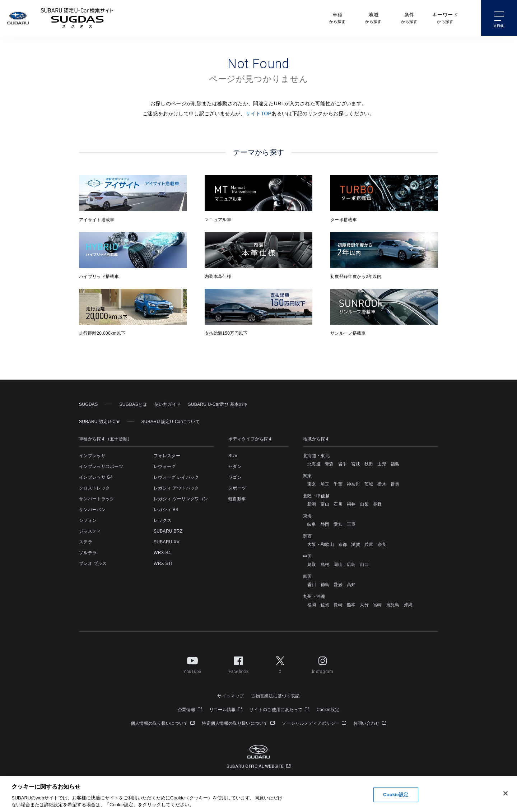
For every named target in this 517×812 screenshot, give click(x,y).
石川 (338, 504)
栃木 (382, 484)
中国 (308, 556)
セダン (235, 467)
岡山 (338, 565)
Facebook (239, 664)
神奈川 (353, 484)
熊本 (351, 605)
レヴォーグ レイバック (176, 477)
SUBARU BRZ (168, 531)
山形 (382, 464)
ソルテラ (88, 553)
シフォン (88, 520)
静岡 (325, 524)
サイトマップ (230, 696)
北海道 (314, 464)
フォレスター (167, 456)
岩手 (343, 464)
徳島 (325, 585)
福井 (351, 504)
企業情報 (190, 710)
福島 (395, 464)
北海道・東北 (316, 456)
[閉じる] (506, 799)
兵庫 (369, 544)
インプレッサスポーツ (101, 467)
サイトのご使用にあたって (279, 710)
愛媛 (338, 585)
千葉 (338, 484)
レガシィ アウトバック (176, 488)
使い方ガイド (168, 404)
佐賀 (325, 605)
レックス (162, 520)
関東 (308, 476)
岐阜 (312, 524)
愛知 (338, 524)
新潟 (312, 504)
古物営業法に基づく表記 (275, 696)
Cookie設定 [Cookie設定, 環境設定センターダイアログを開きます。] (396, 800)
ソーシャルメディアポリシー (314, 723)
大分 (364, 605)
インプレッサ (92, 456)
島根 (325, 565)
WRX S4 (162, 553)
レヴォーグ (165, 467)
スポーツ (237, 488)
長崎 (338, 605)
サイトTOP (259, 113)
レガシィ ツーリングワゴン (181, 499)
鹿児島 (393, 605)
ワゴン (235, 477)
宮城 (356, 464)
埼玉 (325, 484)
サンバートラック (97, 499)
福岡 (312, 605)
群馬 (395, 484)
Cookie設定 (328, 710)
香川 (312, 585)
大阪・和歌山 (321, 544)
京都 (343, 544)
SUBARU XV (167, 542)
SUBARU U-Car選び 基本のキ (218, 404)
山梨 (364, 504)
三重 (351, 524)
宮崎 (378, 605)
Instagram (323, 664)
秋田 (369, 464)
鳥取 (312, 565)
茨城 (369, 484)
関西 (308, 536)
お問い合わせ (370, 723)
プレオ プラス (93, 563)
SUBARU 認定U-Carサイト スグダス (77, 18)
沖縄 (408, 605)
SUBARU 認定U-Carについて (171, 422)
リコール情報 (226, 710)
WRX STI (163, 563)
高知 (351, 585)
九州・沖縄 (314, 597)
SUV (233, 456)
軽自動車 (237, 499)
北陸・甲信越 (316, 496)
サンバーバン (92, 510)
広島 (351, 565)
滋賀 (356, 544)
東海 (308, 516)
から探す (337, 17)
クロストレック (94, 488)
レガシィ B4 (166, 510)
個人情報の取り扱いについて (163, 723)
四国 (308, 576)
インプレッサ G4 (96, 477)
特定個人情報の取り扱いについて (238, 723)
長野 (378, 504)
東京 (312, 484)
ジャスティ (90, 531)
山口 (364, 565)
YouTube (192, 664)
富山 (325, 504)
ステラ (86, 542)
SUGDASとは (133, 404)
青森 (329, 464)
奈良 (382, 544)
